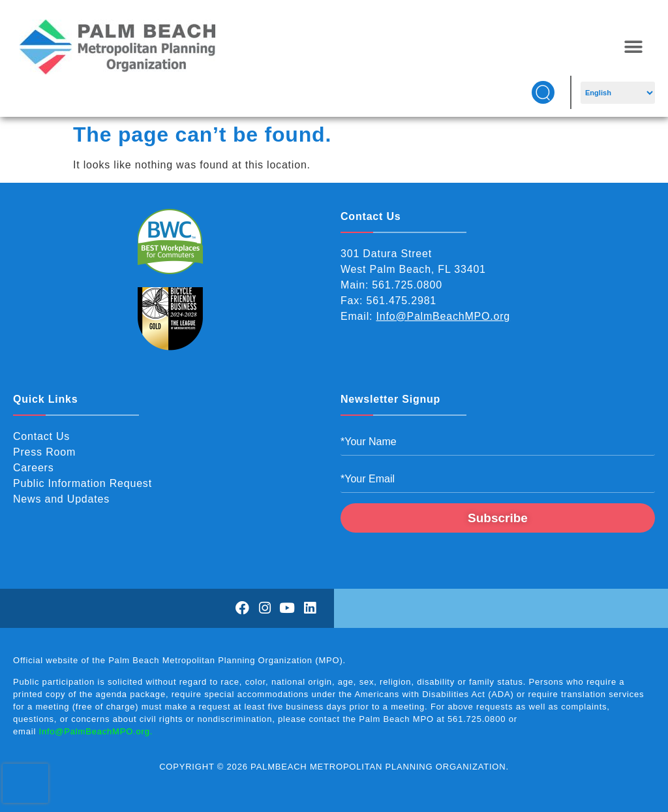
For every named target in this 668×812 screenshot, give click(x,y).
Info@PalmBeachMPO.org (444, 316)
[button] (633, 47)
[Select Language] (617, 93)
